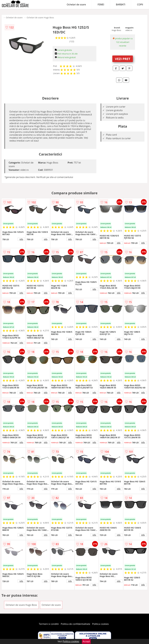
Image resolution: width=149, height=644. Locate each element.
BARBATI (121, 5)
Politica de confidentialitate (76, 624)
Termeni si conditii (49, 624)
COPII (140, 5)
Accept (86, 641)
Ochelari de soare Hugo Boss (40, 18)
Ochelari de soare (76, 5)
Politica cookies (101, 624)
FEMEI (101, 5)
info (21, 239)
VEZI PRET (123, 59)
